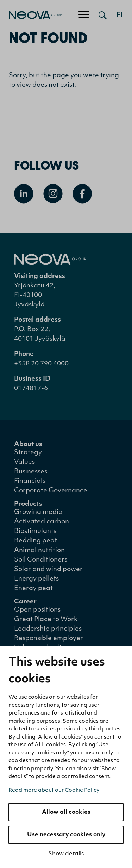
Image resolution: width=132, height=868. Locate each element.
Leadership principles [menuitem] (48, 629)
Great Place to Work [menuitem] (46, 620)
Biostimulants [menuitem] (35, 531)
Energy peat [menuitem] (33, 588)
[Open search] (103, 15)
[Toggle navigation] (84, 15)
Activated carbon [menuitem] (42, 522)
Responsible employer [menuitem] (49, 639)
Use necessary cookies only (66, 835)
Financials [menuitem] (30, 481)
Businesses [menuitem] (31, 472)
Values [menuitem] (24, 462)
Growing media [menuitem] (38, 512)
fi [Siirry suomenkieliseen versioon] (120, 15)
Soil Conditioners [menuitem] (41, 560)
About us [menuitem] (28, 445)
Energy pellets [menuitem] (36, 579)
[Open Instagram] (53, 194)
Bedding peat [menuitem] (36, 541)
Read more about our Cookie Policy (54, 791)
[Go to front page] (31, 15)
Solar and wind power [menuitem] (48, 569)
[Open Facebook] (82, 194)
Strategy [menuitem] (28, 453)
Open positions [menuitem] (37, 610)
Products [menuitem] (28, 504)
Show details (66, 854)
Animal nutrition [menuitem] (39, 550)
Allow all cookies (66, 812)
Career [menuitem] (25, 602)
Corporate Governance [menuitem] (51, 491)
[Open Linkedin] (24, 194)
